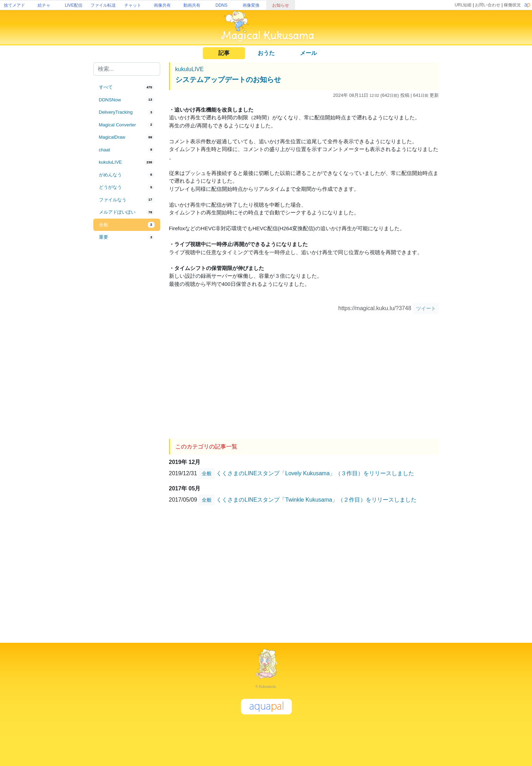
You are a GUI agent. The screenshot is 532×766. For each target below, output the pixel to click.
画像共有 (162, 5)
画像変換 (251, 5)
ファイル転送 (103, 5)
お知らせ (281, 5)
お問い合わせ (488, 5)
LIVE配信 (74, 5)
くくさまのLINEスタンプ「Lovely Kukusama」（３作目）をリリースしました (315, 473)
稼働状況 (512, 5)
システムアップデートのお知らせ (228, 80)
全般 (207, 473)
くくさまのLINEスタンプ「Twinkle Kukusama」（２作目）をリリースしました (316, 499)
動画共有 (192, 5)
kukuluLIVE (190, 69)
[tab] (127, 87)
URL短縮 (463, 5)
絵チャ (44, 5)
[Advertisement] (127, 360)
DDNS (221, 5)
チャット (133, 5)
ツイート (426, 308)
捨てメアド (14, 5)
